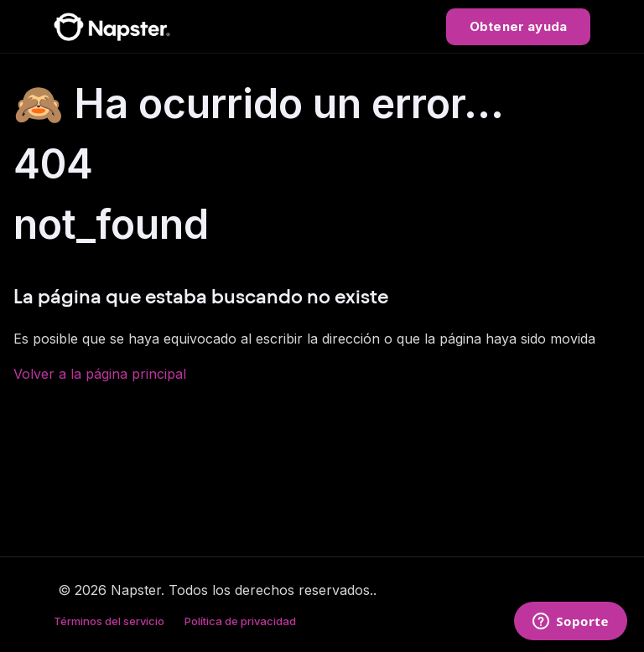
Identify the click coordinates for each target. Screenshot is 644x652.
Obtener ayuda (518, 26)
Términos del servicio (109, 621)
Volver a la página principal (100, 374)
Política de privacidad (240, 621)
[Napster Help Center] (112, 27)
